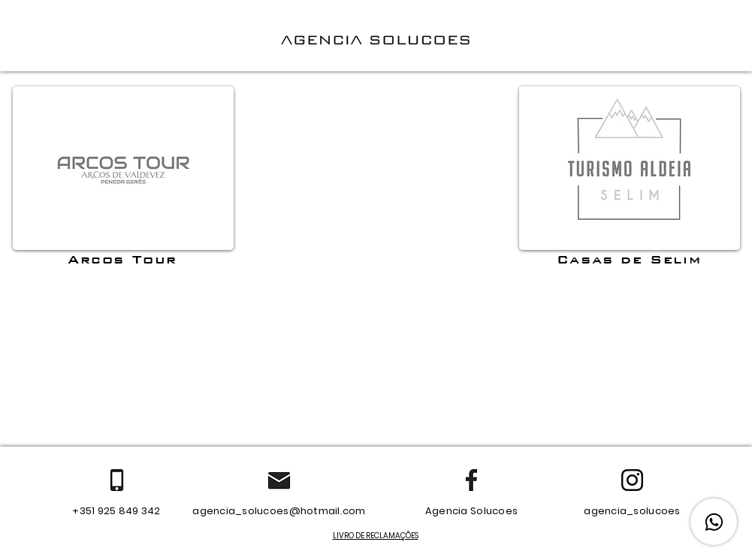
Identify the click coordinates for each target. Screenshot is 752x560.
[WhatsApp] (714, 522)
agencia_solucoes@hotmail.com (279, 511)
